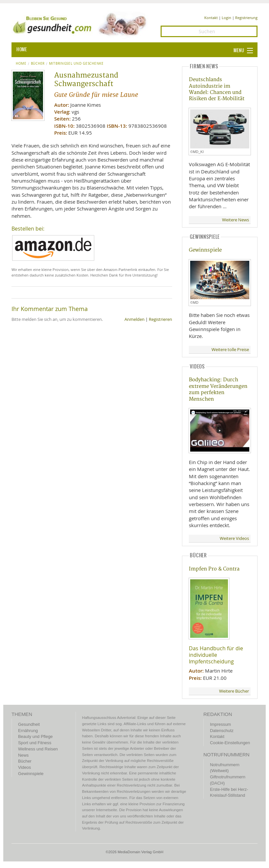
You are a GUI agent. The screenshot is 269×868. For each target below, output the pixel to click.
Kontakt (211, 18)
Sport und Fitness (35, 743)
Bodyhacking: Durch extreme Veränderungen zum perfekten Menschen (218, 389)
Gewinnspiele (205, 250)
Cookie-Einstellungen (230, 743)
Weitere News (235, 220)
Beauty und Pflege (35, 736)
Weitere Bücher (234, 691)
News (23, 755)
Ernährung (28, 731)
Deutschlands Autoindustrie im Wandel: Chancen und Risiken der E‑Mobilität (217, 89)
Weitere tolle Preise (230, 350)
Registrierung (246, 18)
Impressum (220, 724)
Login (226, 18)
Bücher (38, 64)
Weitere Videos (234, 538)
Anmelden (134, 319)
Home (21, 64)
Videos (24, 767)
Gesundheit (29, 724)
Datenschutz (222, 731)
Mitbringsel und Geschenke (76, 64)
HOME (22, 50)
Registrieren (160, 319)
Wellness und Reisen (38, 749)
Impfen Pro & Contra (214, 569)
